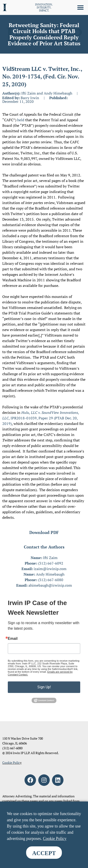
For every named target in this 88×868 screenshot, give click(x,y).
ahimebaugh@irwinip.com (50, 585)
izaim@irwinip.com (50, 569)
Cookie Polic (11, 763)
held (21, 120)
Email (13, 639)
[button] (81, 7)
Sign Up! (44, 687)
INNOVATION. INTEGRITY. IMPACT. (44, 7)
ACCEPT (44, 853)
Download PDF (44, 532)
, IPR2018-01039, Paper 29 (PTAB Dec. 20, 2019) (41, 418)
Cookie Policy (55, 839)
